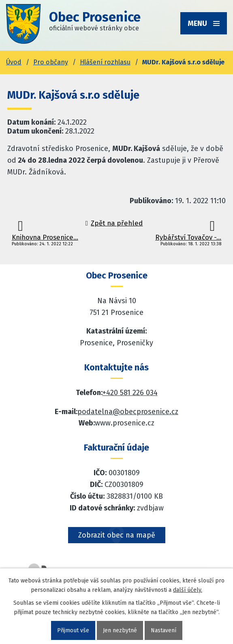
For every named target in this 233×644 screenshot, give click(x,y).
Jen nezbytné (120, 630)
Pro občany (51, 62)
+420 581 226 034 (130, 393)
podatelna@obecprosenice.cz (128, 412)
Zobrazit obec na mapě (117, 535)
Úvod (14, 62)
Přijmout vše (73, 630)
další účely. (188, 590)
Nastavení (164, 630)
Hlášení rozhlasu (105, 62)
